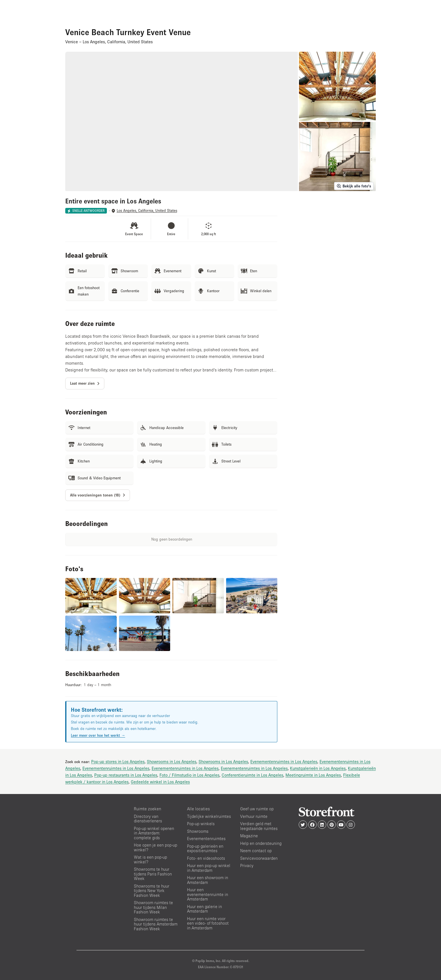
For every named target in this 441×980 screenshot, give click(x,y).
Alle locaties (198, 809)
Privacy (247, 866)
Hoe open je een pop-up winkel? (156, 847)
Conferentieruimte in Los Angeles (252, 775)
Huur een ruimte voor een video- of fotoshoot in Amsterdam (208, 923)
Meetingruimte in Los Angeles (313, 775)
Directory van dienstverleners (148, 819)
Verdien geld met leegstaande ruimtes (259, 826)
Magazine (249, 836)
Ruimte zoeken (148, 809)
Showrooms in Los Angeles (172, 761)
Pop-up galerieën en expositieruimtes (205, 849)
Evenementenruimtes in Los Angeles (284, 761)
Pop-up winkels (201, 824)
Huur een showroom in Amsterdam (208, 880)
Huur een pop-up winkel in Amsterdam (209, 868)
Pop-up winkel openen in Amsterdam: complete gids (154, 833)
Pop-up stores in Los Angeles (118, 761)
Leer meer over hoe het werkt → (98, 735)
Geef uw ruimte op (257, 809)
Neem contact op (256, 851)
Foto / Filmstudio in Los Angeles (189, 775)
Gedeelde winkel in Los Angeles (160, 782)
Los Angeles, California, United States (147, 211)
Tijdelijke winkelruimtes (209, 816)
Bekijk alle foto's (354, 186)
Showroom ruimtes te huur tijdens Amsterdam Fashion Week (156, 924)
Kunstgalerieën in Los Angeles (318, 768)
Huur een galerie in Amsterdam (204, 909)
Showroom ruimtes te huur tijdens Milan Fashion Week (153, 907)
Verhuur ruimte (254, 816)
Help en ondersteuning (261, 843)
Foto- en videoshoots (206, 858)
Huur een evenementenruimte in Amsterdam (208, 894)
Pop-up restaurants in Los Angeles (126, 775)
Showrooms (198, 831)
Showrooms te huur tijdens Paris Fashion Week (153, 874)
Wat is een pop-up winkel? (150, 859)
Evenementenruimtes (206, 839)
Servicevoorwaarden (259, 858)
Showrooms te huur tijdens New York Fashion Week (152, 891)
